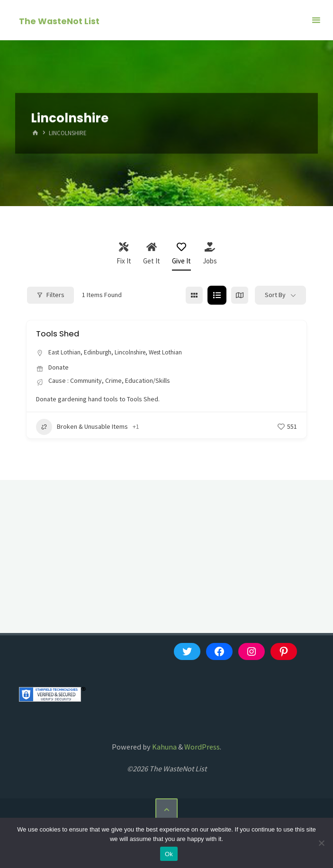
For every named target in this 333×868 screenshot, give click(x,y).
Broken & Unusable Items (82, 427)
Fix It (124, 254)
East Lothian (65, 352)
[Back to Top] (166, 810)
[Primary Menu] (316, 20)
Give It (181, 254)
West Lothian (173, 352)
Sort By (275, 295)
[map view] (240, 295)
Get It (152, 254)
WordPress (202, 747)
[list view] (217, 295)
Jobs (210, 254)
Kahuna (164, 747)
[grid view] (194, 295)
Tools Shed (59, 333)
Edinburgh (100, 352)
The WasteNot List (59, 21)
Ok (169, 854)
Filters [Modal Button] (50, 295)
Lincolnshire (134, 352)
